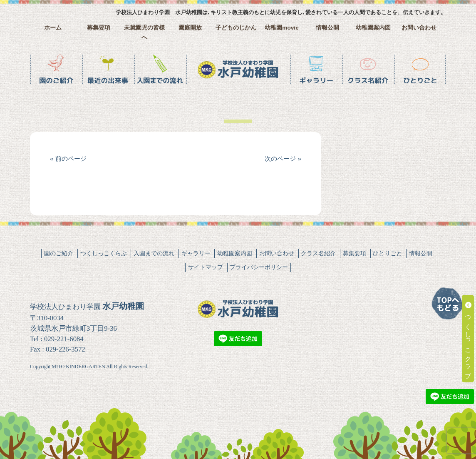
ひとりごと (387, 253)
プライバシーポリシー (259, 267)
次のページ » (283, 158)
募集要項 (99, 28)
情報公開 (327, 28)
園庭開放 (190, 28)
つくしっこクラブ (468, 339)
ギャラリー (196, 253)
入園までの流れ (154, 253)
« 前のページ (68, 158)
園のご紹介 (59, 253)
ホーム (53, 28)
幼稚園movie (282, 28)
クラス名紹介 (318, 253)
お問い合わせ (419, 28)
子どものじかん (236, 28)
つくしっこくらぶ (104, 253)
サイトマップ (206, 267)
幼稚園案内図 (373, 28)
